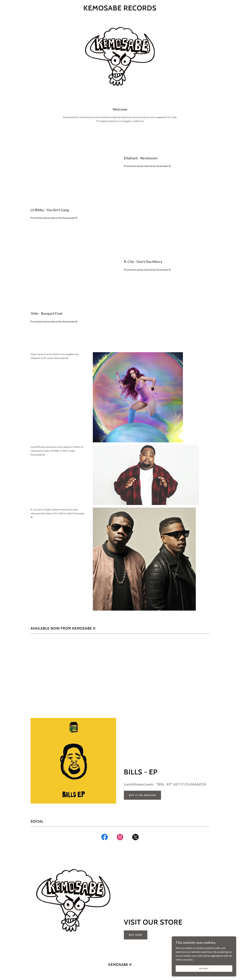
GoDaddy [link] (126, 969)
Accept (204, 968)
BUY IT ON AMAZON (142, 757)
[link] (120, 9)
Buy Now (136, 897)
